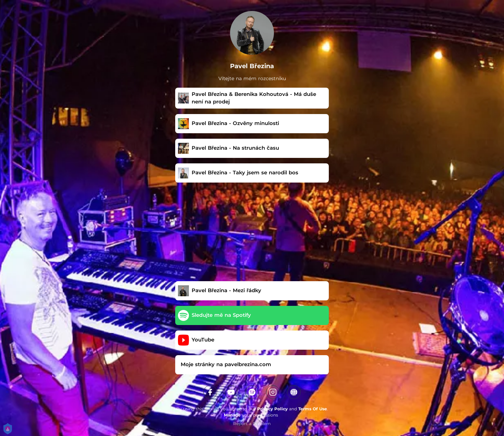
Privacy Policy (272, 409)
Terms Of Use (313, 409)
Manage (232, 415)
